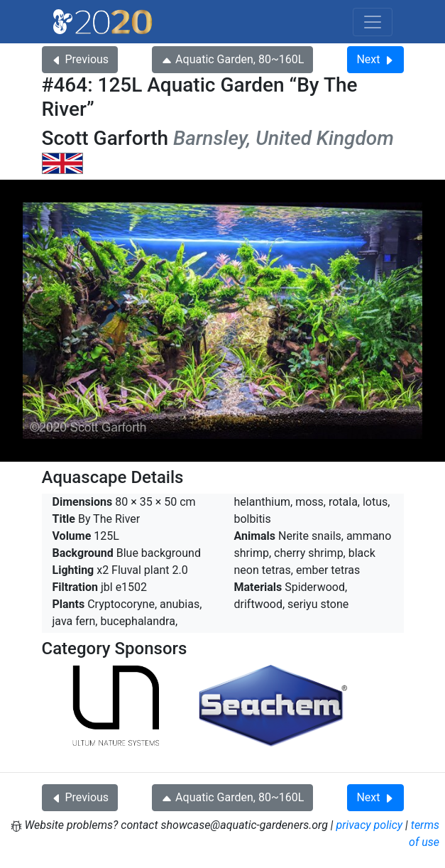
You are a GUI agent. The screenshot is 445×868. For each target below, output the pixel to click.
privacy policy (370, 825)
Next (375, 59)
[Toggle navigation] (373, 22)
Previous (80, 59)
